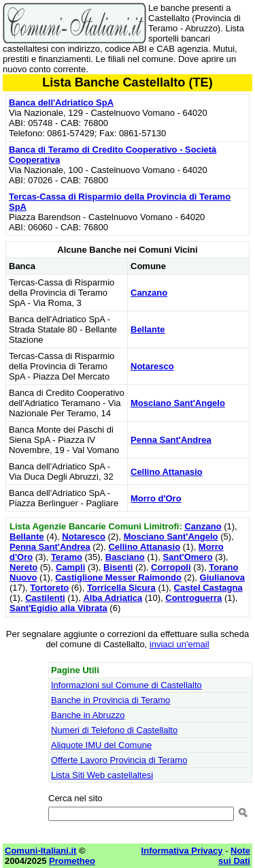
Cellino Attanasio (167, 472)
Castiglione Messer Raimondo (118, 577)
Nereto (23, 567)
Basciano (125, 557)
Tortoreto (49, 588)
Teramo (67, 557)
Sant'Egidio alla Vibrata (58, 608)
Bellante (148, 329)
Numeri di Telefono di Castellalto (114, 730)
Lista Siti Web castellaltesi (102, 775)
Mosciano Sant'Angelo (178, 403)
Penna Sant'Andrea (171, 440)
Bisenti (118, 567)
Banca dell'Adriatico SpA (61, 103)
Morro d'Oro (156, 498)
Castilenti (45, 598)
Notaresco (152, 366)
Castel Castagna (208, 588)
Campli (70, 567)
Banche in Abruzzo (88, 715)
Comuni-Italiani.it (40, 851)
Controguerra (193, 598)
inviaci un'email (180, 644)
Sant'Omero (187, 557)
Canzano (149, 293)
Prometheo (72, 861)
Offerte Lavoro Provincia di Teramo (119, 760)
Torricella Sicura (121, 588)
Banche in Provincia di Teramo (111, 700)
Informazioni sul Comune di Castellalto (126, 685)
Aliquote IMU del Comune (101, 745)
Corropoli (171, 567)
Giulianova (222, 577)
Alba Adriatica (113, 598)
